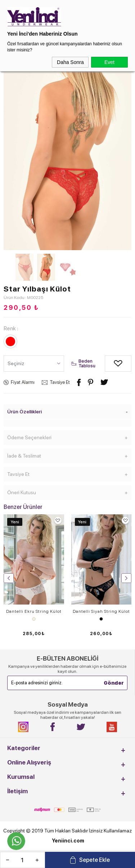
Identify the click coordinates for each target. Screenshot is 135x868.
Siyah (101, 619)
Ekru (34, 619)
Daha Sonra (70, 62)
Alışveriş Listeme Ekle (110, 364)
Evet (109, 62)
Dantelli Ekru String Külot (34, 611)
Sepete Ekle (94, 860)
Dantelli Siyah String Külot (101, 611)
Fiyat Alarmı (23, 382)
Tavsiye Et (60, 382)
